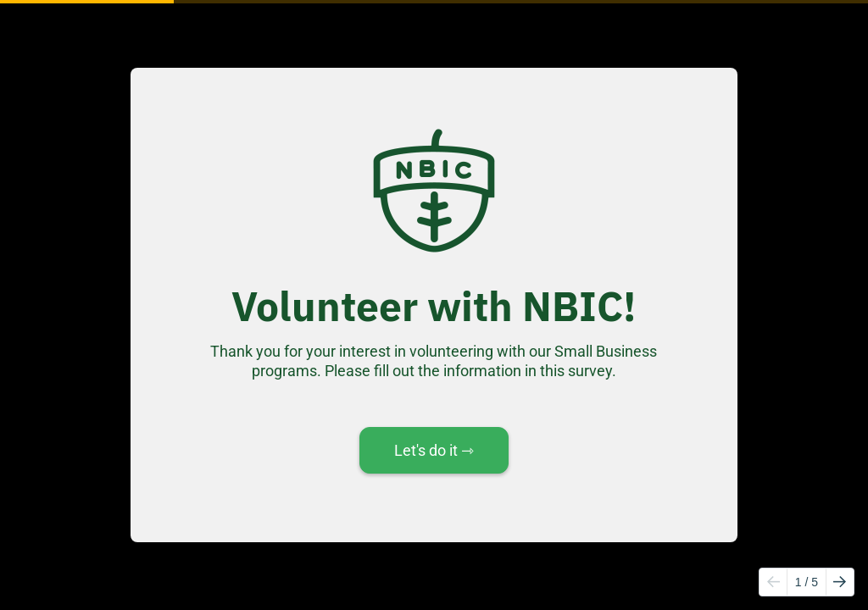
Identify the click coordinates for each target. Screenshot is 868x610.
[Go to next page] (840, 582)
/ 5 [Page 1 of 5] (807, 582)
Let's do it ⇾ (434, 450)
